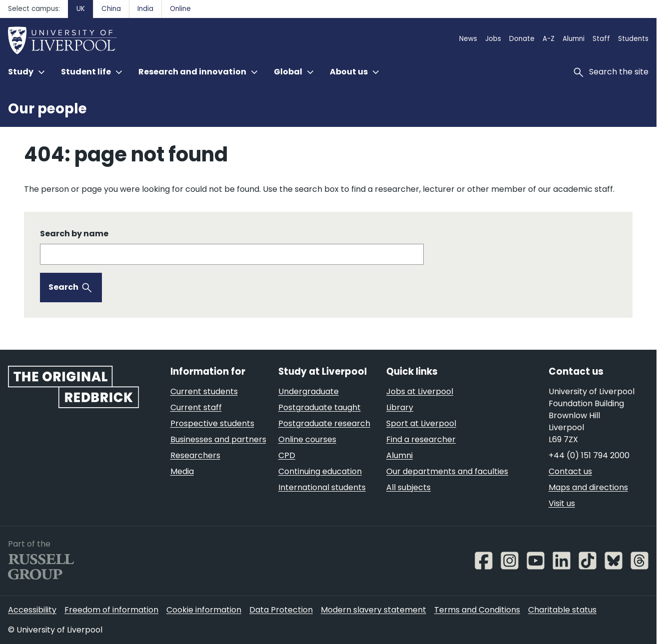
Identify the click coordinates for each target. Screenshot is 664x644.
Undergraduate (309, 391)
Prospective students (212, 423)
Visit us (562, 503)
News (468, 39)
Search (63, 287)
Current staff (196, 407)
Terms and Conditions (477, 610)
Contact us (570, 471)
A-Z (549, 39)
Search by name (74, 234)
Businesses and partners (218, 439)
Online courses (307, 439)
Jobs (493, 39)
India (145, 9)
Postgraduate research (324, 423)
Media (182, 471)
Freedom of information (111, 610)
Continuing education (320, 471)
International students (322, 487)
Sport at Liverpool (421, 423)
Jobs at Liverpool (420, 391)
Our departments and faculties (447, 471)
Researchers (195, 455)
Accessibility (32, 610)
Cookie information (204, 610)
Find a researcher (421, 439)
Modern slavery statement (373, 610)
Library (400, 407)
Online (180, 9)
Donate (522, 39)
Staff (601, 39)
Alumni (574, 39)
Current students (204, 391)
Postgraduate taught (320, 407)
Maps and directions (588, 487)
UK (81, 9)
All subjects (408, 487)
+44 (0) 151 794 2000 (589, 455)
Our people (47, 109)
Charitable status (562, 610)
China (111, 9)
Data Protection (281, 610)
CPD (287, 455)
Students (633, 39)
